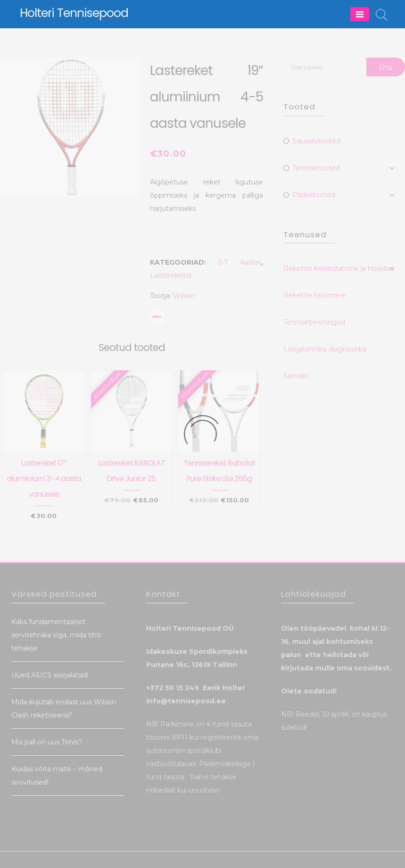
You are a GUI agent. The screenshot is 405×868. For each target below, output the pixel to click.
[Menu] (360, 14)
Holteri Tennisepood (74, 13)
